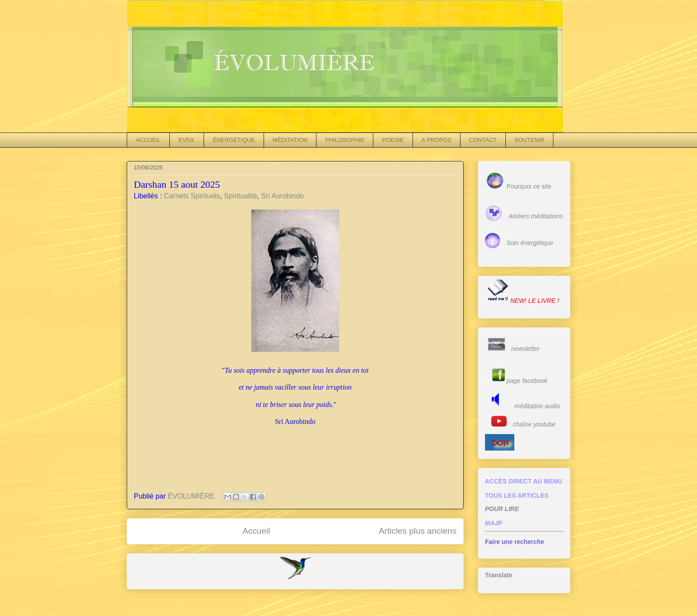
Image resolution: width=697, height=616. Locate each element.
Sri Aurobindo (282, 196)
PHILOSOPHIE (345, 140)
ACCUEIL (148, 140)
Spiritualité (241, 196)
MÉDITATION (290, 140)
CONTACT (483, 140)
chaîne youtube (534, 424)
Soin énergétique (530, 243)
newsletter (525, 349)
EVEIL (187, 140)
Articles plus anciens (418, 531)
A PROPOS (436, 140)
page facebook (527, 381)
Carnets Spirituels (192, 196)
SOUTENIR (529, 140)
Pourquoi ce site (529, 186)
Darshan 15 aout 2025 (177, 184)
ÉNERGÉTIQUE (234, 140)
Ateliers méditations (536, 216)
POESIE (393, 140)
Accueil (256, 531)
